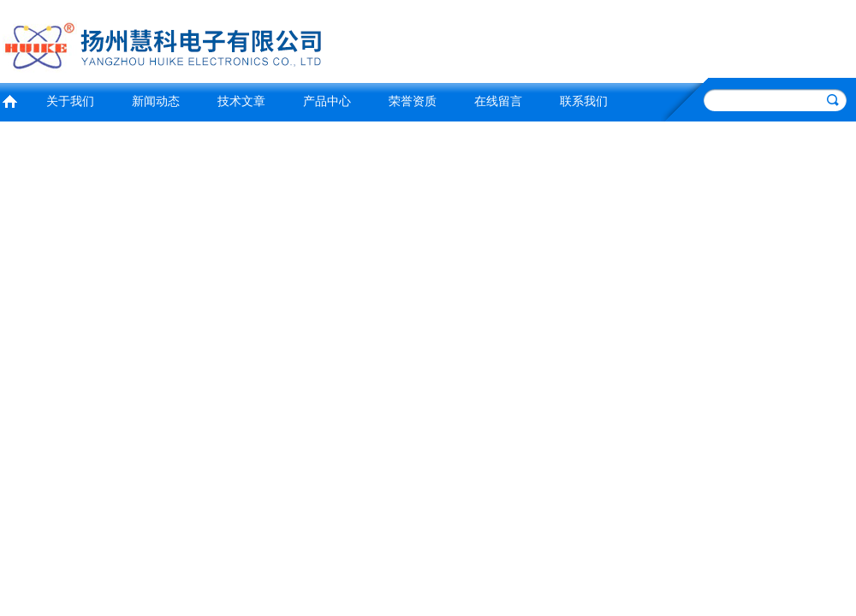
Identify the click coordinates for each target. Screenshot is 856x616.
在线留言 (498, 101)
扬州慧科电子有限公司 (210, 39)
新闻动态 (156, 101)
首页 (9, 100)
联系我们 (584, 101)
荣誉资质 (413, 101)
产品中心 (327, 101)
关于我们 (70, 101)
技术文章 (241, 101)
